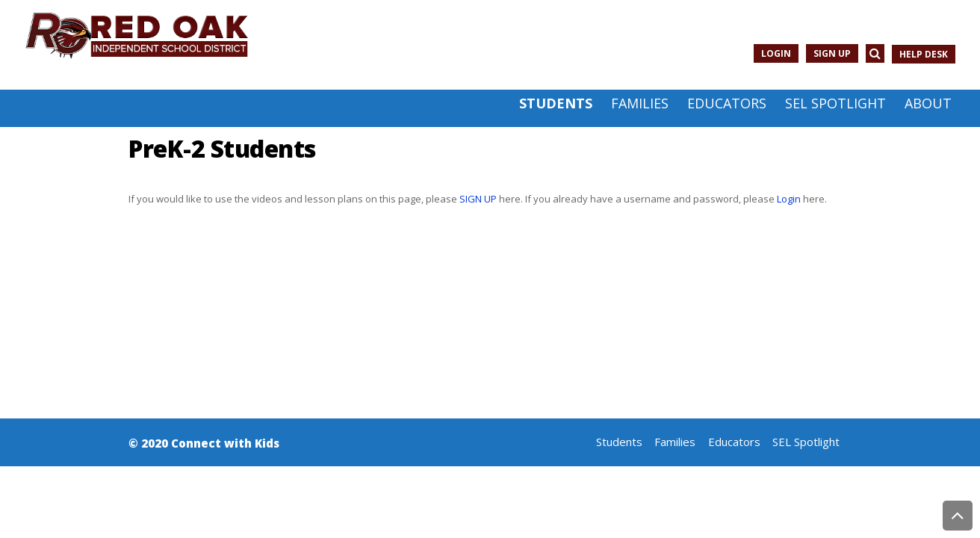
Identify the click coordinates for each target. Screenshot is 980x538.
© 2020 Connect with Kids (204, 443)
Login (776, 53)
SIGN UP (478, 199)
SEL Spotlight (806, 442)
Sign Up (832, 53)
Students (619, 442)
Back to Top (958, 516)
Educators (734, 442)
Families (675, 442)
